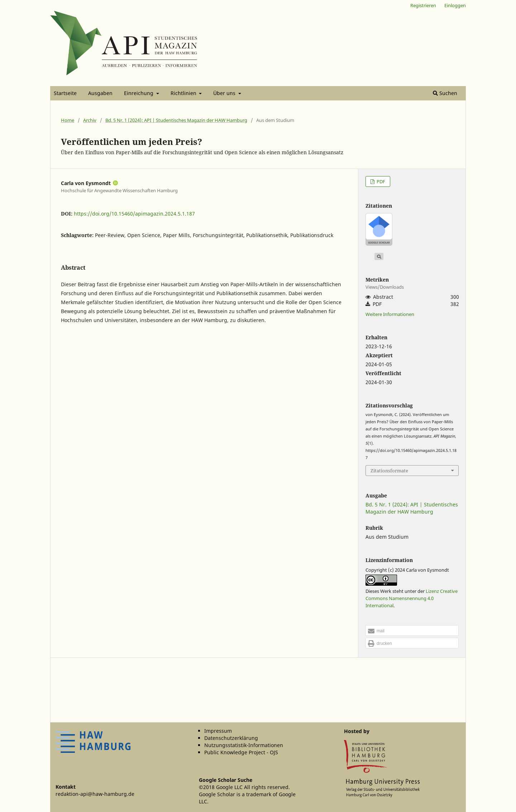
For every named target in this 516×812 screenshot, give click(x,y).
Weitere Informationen (390, 314)
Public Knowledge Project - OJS (241, 752)
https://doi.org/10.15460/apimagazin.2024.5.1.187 (134, 214)
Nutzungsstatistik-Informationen (244, 745)
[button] (412, 631)
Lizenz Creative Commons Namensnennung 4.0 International (412, 598)
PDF (380, 181)
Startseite (65, 93)
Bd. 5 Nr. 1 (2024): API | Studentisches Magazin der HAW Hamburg (176, 120)
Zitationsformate (389, 471)
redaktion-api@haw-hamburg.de (95, 794)
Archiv (90, 120)
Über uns (225, 93)
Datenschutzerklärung (231, 738)
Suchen (445, 93)
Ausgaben (100, 93)
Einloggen (455, 5)
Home (68, 120)
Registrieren (423, 5)
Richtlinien (184, 93)
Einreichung (139, 93)
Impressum (218, 731)
